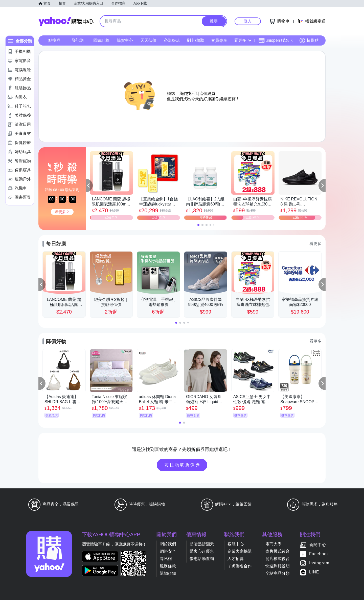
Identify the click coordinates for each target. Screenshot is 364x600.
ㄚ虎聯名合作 (240, 566)
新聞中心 (318, 545)
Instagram (319, 563)
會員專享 (219, 40)
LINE (314, 572)
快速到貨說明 (278, 566)
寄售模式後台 (278, 551)
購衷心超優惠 (202, 551)
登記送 (78, 40)
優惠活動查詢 (202, 559)
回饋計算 (101, 40)
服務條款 (168, 566)
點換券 (54, 40)
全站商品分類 (278, 573)
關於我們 (168, 544)
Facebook (319, 554)
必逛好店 (172, 40)
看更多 (243, 40)
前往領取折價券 (183, 465)
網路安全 (168, 551)
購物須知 (168, 573)
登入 (248, 21)
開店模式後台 (278, 559)
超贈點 (309, 40)
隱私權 (166, 559)
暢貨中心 (125, 40)
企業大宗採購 (240, 551)
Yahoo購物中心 (66, 21)
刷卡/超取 (195, 40)
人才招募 (236, 559)
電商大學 (274, 544)
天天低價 (148, 40)
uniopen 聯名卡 (276, 40)
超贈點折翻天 (202, 544)
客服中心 (236, 544)
